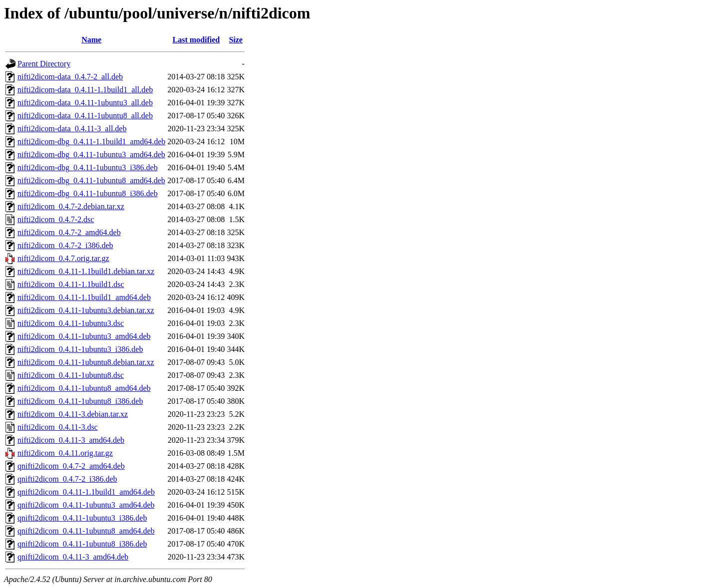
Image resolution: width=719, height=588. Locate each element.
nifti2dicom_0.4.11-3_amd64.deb (71, 440)
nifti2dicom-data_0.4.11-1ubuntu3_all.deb (85, 103)
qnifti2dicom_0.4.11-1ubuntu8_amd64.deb (86, 531)
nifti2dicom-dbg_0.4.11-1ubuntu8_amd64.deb (91, 180)
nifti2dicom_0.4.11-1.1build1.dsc (71, 284)
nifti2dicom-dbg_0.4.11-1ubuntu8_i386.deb (88, 193)
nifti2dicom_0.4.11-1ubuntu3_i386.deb (80, 349)
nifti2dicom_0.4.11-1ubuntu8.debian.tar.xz (86, 362)
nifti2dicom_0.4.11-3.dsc (58, 427)
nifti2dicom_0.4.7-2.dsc (56, 219)
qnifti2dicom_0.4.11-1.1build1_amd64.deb (86, 492)
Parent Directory (44, 64)
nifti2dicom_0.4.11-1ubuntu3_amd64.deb (84, 336)
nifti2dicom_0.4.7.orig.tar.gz (63, 258)
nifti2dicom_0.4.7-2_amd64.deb (69, 232)
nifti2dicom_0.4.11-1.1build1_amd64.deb (84, 297)
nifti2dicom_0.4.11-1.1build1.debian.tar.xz (86, 271)
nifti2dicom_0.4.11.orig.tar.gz (65, 453)
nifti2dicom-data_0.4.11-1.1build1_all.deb (85, 90)
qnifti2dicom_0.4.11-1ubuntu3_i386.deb (82, 518)
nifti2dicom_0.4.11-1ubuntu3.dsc (71, 323)
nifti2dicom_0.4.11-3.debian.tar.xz (73, 414)
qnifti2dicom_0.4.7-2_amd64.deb (71, 466)
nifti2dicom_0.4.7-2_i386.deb (65, 245)
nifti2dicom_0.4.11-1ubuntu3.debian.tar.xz (86, 310)
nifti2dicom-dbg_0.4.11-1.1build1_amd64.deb (91, 142)
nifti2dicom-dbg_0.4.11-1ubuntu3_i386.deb (88, 167)
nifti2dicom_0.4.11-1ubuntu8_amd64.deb (84, 388)
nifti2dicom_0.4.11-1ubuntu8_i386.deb (80, 401)
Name (91, 40)
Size (236, 40)
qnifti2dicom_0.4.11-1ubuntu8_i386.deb (82, 544)
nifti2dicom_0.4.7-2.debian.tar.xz (71, 206)
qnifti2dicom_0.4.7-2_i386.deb (67, 479)
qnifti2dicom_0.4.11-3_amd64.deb (73, 557)
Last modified (196, 40)
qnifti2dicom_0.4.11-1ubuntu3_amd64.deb (86, 505)
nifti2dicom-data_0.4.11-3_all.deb (72, 129)
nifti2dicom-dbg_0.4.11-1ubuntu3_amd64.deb (91, 154)
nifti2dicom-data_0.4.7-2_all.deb (70, 77)
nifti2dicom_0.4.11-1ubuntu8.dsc (71, 375)
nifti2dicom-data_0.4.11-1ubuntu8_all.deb (85, 116)
